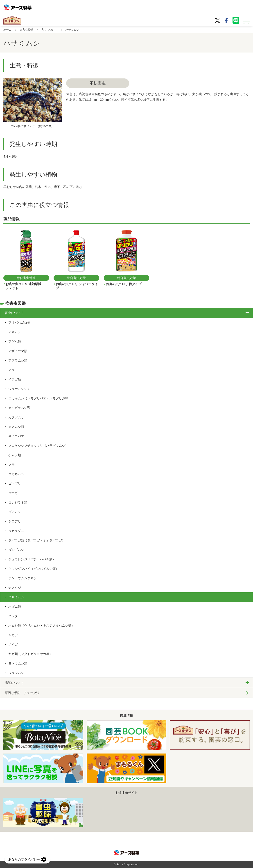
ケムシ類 (15, 455)
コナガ (13, 493)
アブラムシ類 (18, 360)
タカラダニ (16, 531)
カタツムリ (16, 417)
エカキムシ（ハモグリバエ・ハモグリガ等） (40, 398)
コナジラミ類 (18, 502)
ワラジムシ (16, 673)
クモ (11, 465)
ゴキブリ (15, 483)
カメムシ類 (16, 427)
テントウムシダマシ (23, 578)
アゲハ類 (15, 341)
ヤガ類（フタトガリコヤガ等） (30, 654)
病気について (14, 683)
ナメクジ (15, 588)
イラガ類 (15, 379)
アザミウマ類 (18, 351)
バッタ (13, 616)
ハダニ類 (15, 607)
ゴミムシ (15, 512)
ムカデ (13, 635)
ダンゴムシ (16, 550)
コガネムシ (16, 474)
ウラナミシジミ (19, 389)
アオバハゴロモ (19, 323)
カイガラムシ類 (19, 408)
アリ (11, 370)
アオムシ (15, 332)
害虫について (49, 30)
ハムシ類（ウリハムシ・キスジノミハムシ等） (41, 625)
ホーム (7, 30)
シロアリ (15, 521)
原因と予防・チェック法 (22, 693)
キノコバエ (16, 436)
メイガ (13, 644)
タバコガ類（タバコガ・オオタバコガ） (37, 540)
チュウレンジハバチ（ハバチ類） (32, 559)
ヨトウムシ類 (18, 663)
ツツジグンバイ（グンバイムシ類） (34, 569)
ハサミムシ (16, 597)
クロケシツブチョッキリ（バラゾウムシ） (38, 446)
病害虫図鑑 (26, 30)
